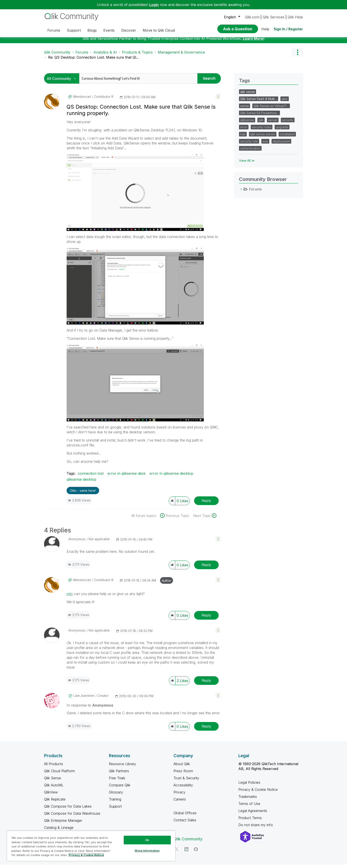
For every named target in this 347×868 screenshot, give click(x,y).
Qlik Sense (53, 781)
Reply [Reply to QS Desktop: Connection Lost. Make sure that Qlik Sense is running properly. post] (206, 504)
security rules (262, 130)
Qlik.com (252, 17)
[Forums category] (241, 192)
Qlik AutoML (54, 788)
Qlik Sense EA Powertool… (259, 116)
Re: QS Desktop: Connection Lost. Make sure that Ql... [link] (93, 61)
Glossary (116, 795)
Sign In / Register (288, 29)
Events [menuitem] (109, 30)
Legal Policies (249, 786)
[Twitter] (177, 853)
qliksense (247, 123)
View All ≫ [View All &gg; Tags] (247, 164)
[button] (218, 100)
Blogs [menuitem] (92, 30)
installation (287, 137)
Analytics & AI (105, 56)
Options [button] (297, 56)
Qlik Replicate (55, 803)
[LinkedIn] (186, 853)
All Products (54, 767)
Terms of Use (249, 807)
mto (70, 597)
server (273, 123)
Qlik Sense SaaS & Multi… (259, 102)
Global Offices (185, 816)
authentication (250, 152)
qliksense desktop (81, 483)
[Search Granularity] (63, 82)
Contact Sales (185, 823)
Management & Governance (181, 56)
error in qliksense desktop (171, 477)
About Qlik (182, 767)
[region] (91, 846)
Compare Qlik (120, 788)
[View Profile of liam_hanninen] (84, 699)
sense (245, 109)
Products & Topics (137, 56)
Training (115, 803)
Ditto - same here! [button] (83, 494)
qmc (285, 102)
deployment (281, 145)
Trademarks (248, 800)
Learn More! (254, 42)
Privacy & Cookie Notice (258, 793)
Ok (147, 840)
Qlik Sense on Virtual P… (271, 109)
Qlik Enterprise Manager (63, 824)
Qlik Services (274, 17)
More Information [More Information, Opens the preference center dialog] (147, 851)
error (244, 130)
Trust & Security (186, 781)
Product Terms (250, 821)
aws (265, 145)
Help (265, 29)
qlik (261, 123)
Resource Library (122, 767)
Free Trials (117, 781)
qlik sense (248, 95)
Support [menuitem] (74, 30)
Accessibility (183, 788)
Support (115, 810)
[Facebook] (196, 853)
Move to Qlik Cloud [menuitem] (159, 30)
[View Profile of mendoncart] (82, 100)
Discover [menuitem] (129, 30)
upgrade (282, 130)
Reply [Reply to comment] (206, 568)
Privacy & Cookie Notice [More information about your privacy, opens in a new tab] (86, 855)
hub (243, 137)
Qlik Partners (119, 774)
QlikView (51, 795)
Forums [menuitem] (54, 30)
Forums (82, 56)
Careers (180, 803)
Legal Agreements (253, 814)
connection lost (91, 477)
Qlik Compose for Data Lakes (68, 810)
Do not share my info (256, 828)
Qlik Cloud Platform (59, 774)
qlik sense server (263, 137)
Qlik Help (295, 17)
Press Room (183, 774)
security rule (249, 145)
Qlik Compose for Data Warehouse (72, 817)
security (288, 123)
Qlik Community (57, 56)
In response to (90, 709)
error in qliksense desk (127, 477)
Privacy (179, 795)
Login (154, 5)
